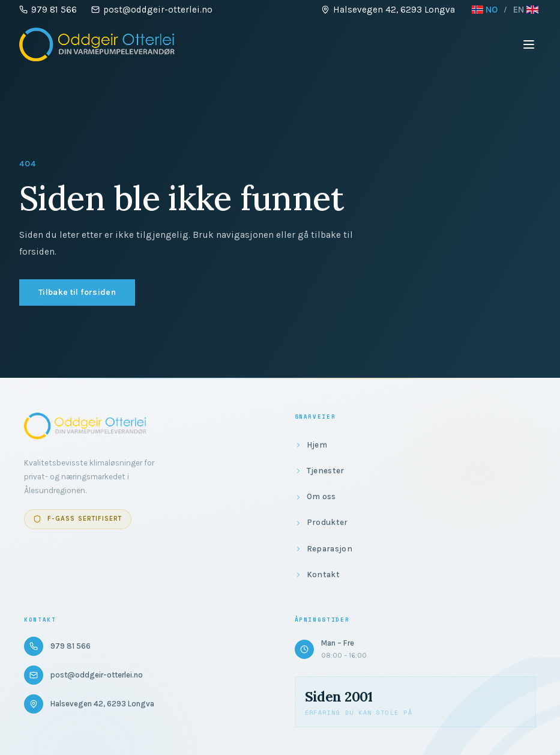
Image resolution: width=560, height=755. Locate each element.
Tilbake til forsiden (77, 292)
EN (526, 10)
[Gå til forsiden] (97, 44)
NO (485, 10)
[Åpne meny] (529, 44)
